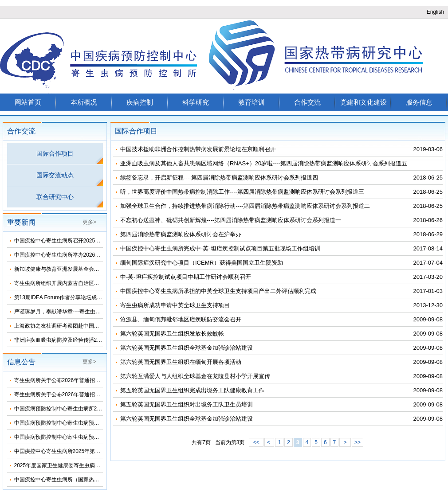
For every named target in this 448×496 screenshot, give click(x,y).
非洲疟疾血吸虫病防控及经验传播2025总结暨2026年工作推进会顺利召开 (100, 340)
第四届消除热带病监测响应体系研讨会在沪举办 (181, 234)
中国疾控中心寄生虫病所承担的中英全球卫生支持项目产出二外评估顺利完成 (218, 291)
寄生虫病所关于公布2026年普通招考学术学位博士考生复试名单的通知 (97, 394)
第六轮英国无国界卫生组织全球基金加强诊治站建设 (187, 348)
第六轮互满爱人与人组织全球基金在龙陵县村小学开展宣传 (195, 376)
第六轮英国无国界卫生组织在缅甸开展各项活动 (181, 362)
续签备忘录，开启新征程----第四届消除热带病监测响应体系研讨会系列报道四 (219, 178)
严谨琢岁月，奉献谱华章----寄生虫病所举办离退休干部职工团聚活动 (95, 312)
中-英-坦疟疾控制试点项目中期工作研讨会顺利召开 (186, 277)
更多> (89, 222)
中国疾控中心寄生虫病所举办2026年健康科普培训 (73, 255)
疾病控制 (140, 102)
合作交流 (307, 102)
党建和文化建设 (364, 102)
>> (358, 442)
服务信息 (419, 102)
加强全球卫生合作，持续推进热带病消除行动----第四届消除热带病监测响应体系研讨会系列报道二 (245, 206)
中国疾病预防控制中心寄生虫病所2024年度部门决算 (76, 409)
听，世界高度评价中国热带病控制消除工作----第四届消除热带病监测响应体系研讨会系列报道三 (242, 192)
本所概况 (84, 102)
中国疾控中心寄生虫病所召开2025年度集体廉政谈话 (76, 241)
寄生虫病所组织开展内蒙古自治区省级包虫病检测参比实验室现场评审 (97, 283)
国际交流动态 (55, 175)
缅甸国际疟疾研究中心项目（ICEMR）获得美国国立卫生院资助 (202, 263)
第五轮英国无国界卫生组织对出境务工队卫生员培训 (187, 404)
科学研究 (196, 102)
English (435, 12)
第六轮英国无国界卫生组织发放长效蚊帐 (172, 334)
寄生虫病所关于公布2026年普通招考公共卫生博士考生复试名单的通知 (97, 380)
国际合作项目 (55, 153)
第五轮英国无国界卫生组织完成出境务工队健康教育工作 (192, 390)
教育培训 (252, 102)
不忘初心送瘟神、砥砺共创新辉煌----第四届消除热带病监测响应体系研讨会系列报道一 (231, 220)
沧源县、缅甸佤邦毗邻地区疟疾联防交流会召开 (181, 319)
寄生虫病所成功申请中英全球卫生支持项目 (175, 305)
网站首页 (28, 102)
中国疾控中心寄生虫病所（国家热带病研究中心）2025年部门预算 (92, 480)
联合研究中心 (55, 197)
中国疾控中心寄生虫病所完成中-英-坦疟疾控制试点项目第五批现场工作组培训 (220, 248)
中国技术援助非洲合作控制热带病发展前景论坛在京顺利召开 (198, 149)
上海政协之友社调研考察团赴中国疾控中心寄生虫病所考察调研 (89, 326)
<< (256, 442)
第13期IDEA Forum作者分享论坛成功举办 (64, 297)
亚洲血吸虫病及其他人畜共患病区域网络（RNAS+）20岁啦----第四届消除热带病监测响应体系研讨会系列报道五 (264, 163)
